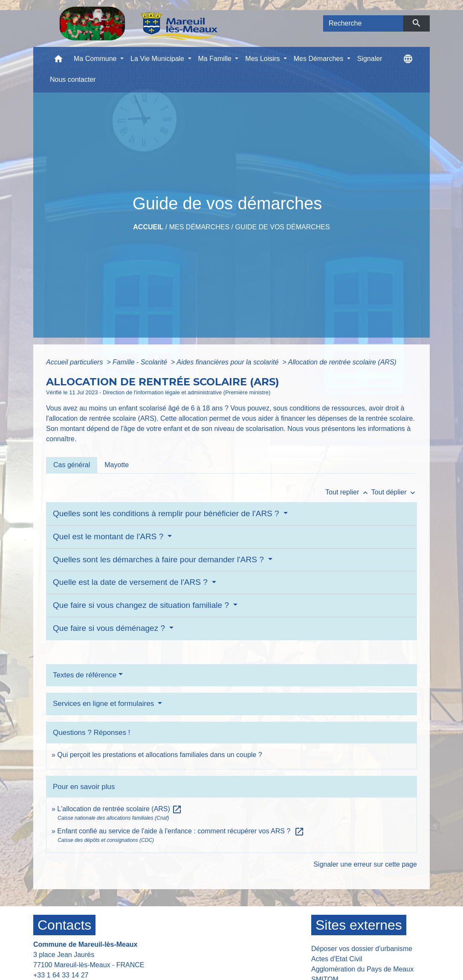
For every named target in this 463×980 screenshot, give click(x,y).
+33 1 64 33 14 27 (61, 975)
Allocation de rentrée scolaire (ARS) (342, 362)
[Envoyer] (417, 23)
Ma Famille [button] (216, 59)
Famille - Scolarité (141, 362)
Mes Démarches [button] (320, 59)
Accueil (148, 227)
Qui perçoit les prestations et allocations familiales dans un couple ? (159, 755)
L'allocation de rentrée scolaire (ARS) (120, 809)
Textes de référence (85, 675)
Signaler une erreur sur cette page (365, 864)
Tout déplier (394, 492)
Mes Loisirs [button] (263, 59)
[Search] (363, 23)
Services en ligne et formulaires (104, 704)
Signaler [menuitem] (370, 59)
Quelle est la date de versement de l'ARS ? (131, 582)
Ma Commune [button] (96, 59)
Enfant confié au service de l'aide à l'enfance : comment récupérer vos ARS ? (181, 831)
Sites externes (359, 925)
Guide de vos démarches (282, 227)
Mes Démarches (199, 227)
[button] (58, 61)
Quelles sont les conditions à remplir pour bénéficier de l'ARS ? (167, 513)
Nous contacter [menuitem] (73, 79)
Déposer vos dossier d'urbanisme (362, 949)
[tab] (72, 465)
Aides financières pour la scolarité (229, 362)
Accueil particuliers (75, 362)
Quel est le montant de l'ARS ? (109, 536)
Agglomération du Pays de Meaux (362, 969)
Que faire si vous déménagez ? (110, 628)
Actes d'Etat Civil (337, 959)
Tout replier (348, 492)
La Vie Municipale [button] (158, 59)
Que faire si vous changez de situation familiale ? (142, 605)
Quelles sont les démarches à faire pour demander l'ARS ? (159, 559)
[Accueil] (138, 23)
